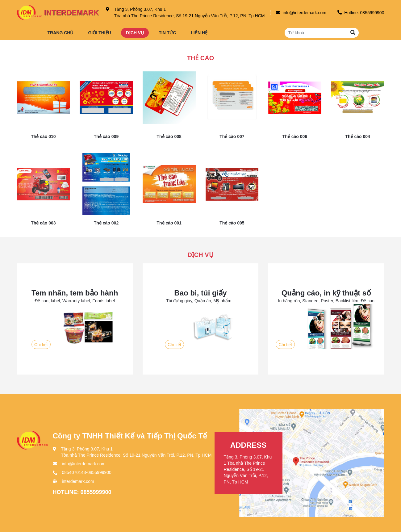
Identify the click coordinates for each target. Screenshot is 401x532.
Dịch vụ (135, 33)
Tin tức (167, 33)
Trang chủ (61, 33)
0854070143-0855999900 (87, 472)
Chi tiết (41, 345)
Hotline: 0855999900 (364, 13)
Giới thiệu (99, 33)
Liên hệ (199, 33)
